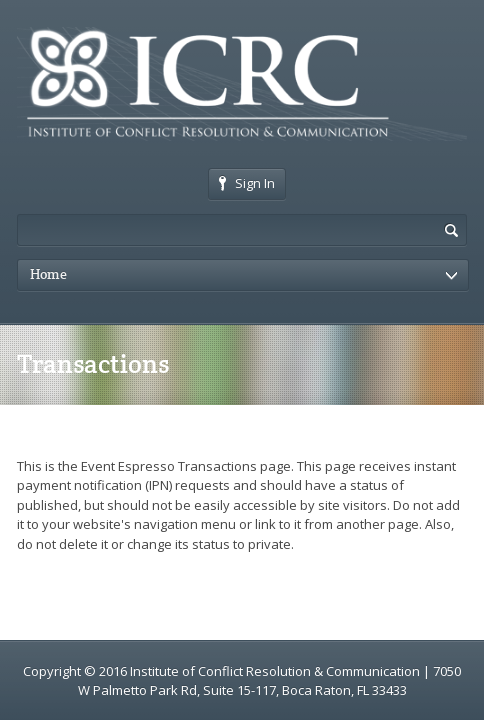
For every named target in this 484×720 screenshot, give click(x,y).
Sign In (247, 183)
